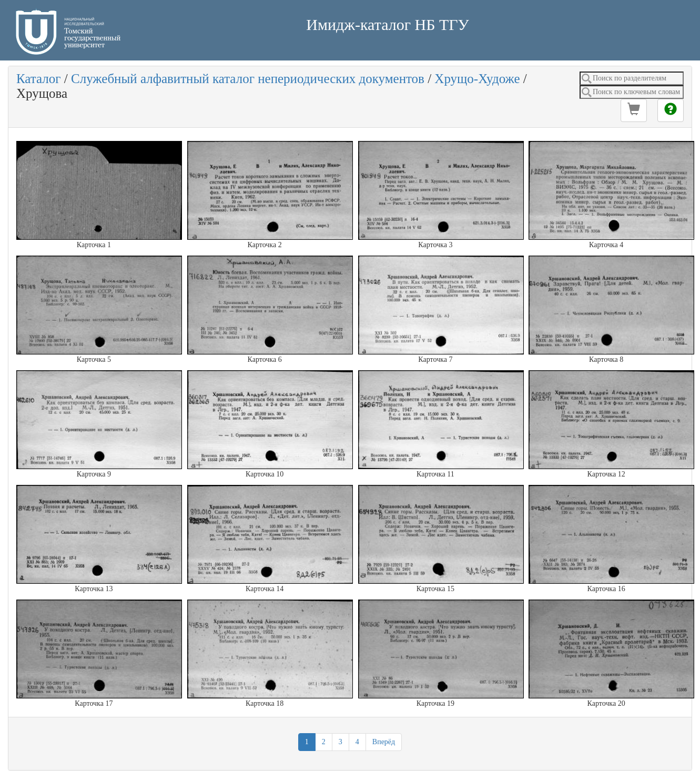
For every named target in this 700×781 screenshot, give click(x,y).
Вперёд (384, 742)
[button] (634, 110)
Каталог (39, 79)
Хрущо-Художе (477, 79)
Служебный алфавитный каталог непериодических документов (248, 79)
